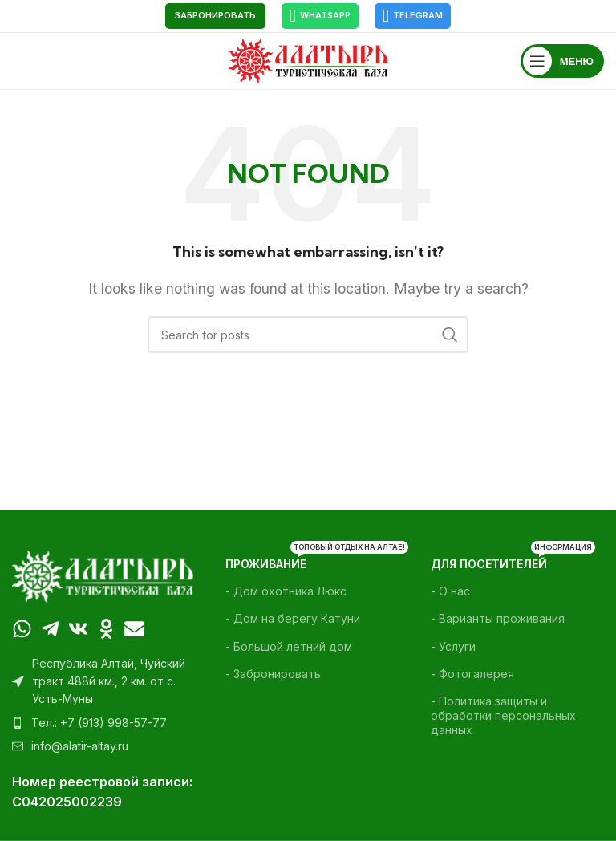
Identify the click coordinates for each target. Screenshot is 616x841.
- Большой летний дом (289, 646)
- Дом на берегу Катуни (293, 618)
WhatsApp (320, 16)
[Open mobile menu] (562, 61)
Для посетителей (513, 561)
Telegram (413, 16)
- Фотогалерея (472, 674)
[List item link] (103, 723)
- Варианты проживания (498, 618)
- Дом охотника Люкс (286, 591)
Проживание (308, 561)
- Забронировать (273, 674)
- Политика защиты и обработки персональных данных (503, 715)
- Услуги (453, 646)
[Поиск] (308, 335)
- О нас (450, 591)
